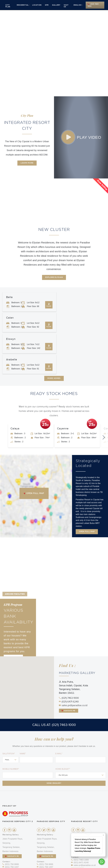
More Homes (54, 337)
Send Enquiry (54, 743)
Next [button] (104, 395)
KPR (47, 5)
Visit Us (66, 6)
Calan (62, 297)
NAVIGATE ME (12, 816)
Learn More (27, 163)
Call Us (9, 834)
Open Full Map (34, 453)
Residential (23, 5)
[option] (54, 53)
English (78, 5)
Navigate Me (69, 670)
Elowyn (11, 319)
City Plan (8, 6)
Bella (9, 297)
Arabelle (64, 319)
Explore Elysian (54, 277)
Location (37, 5)
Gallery (56, 5)
